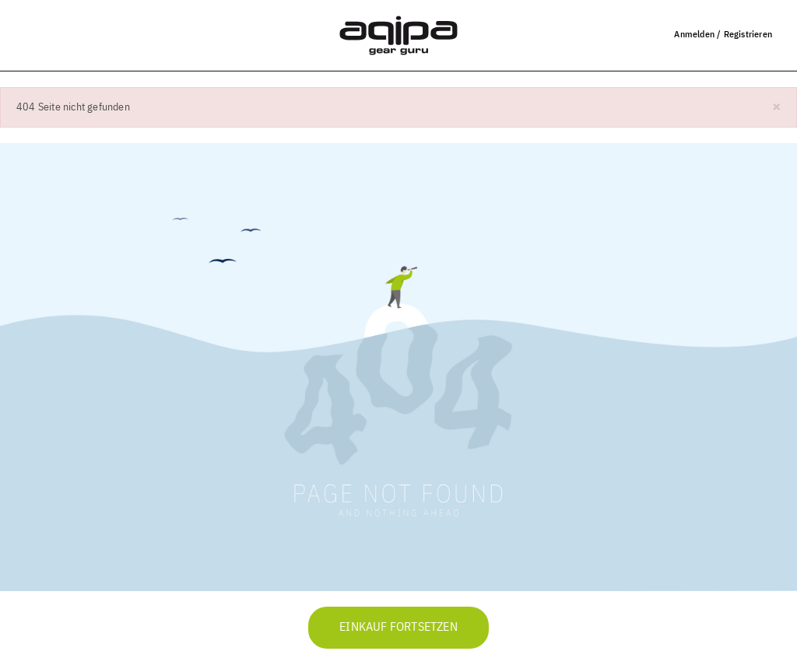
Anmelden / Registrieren (723, 34)
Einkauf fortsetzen (398, 628)
